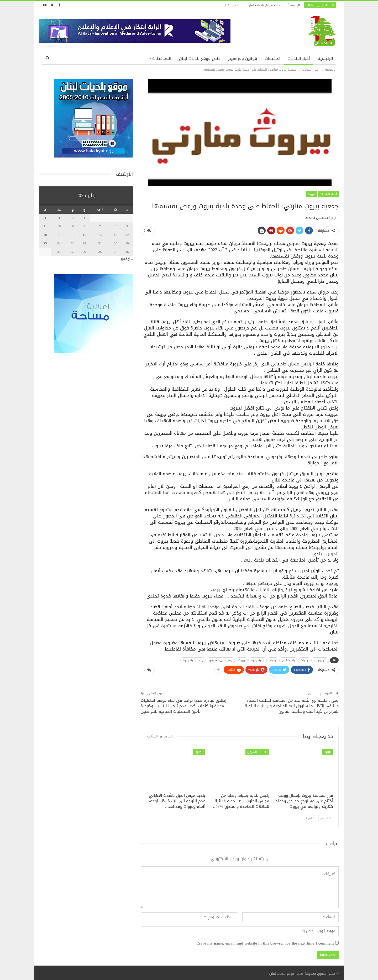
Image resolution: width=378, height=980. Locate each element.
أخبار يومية (320, 659)
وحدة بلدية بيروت (193, 659)
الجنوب (199, 750)
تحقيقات (272, 58)
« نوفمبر (127, 259)
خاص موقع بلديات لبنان (200, 58)
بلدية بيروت (258, 659)
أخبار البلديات (299, 58)
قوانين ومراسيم (243, 58)
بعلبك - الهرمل (257, 750)
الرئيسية (294, 5)
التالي (310, 816)
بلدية (273, 659)
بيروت (311, 194)
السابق (326, 816)
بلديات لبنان (288, 659)
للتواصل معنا (234, 5)
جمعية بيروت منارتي (221, 659)
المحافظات (162, 58)
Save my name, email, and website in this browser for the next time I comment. (266, 941)
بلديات (304, 659)
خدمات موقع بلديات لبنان (266, 5)
